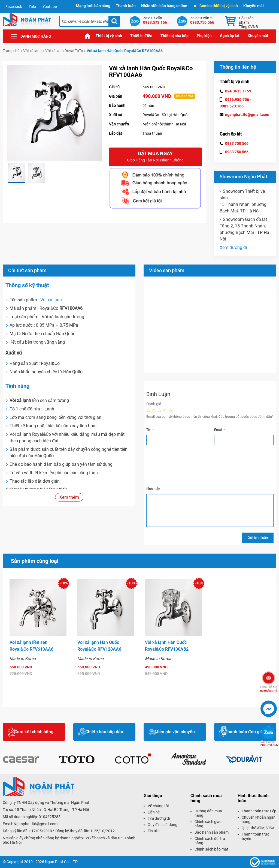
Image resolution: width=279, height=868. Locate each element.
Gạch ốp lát (230, 36)
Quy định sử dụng (163, 825)
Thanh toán (126, 6)
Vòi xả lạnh (32, 51)
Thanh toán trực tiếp (259, 811)
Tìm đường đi (159, 818)
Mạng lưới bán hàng (93, 6)
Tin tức (154, 831)
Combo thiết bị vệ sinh (216, 6)
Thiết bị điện (141, 36)
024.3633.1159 (238, 91)
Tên (150, 430)
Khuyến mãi (254, 6)
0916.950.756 (237, 100)
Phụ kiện (204, 36)
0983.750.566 (269, 743)
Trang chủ (87, 36)
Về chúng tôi (158, 806)
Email (219, 430)
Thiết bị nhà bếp (175, 36)
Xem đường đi (233, 247)
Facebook (14, 7)
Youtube (50, 7)
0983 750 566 (237, 143)
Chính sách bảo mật (211, 849)
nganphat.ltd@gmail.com (247, 115)
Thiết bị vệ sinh (109, 36)
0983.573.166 (232, 106)
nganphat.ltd (269, 689)
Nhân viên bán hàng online (164, 6)
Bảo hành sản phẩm (212, 832)
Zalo (32, 7)
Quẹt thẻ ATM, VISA (258, 828)
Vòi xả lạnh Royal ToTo (64, 51)
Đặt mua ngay (155, 157)
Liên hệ (154, 812)
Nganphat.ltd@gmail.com (36, 824)
